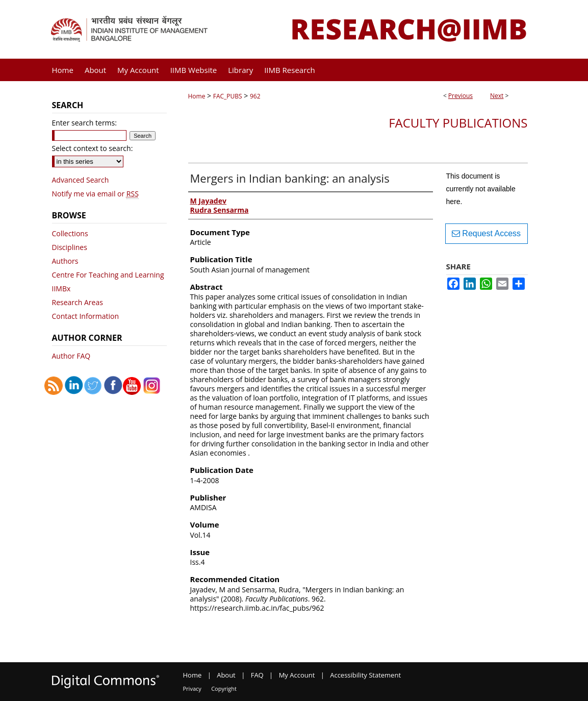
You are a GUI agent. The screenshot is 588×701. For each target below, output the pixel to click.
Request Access (486, 233)
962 (255, 96)
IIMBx (61, 289)
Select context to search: (93, 148)
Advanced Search (81, 180)
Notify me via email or (95, 194)
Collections (70, 233)
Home (197, 96)
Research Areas (78, 302)
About (226, 675)
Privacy (192, 689)
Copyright (224, 689)
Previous (461, 96)
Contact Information (86, 316)
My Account (297, 675)
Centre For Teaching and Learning (108, 275)
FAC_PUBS (228, 96)
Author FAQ (71, 356)
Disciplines (70, 247)
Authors (65, 261)
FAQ (257, 675)
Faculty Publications (458, 123)
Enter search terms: (84, 123)
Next (497, 96)
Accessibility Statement (365, 675)
